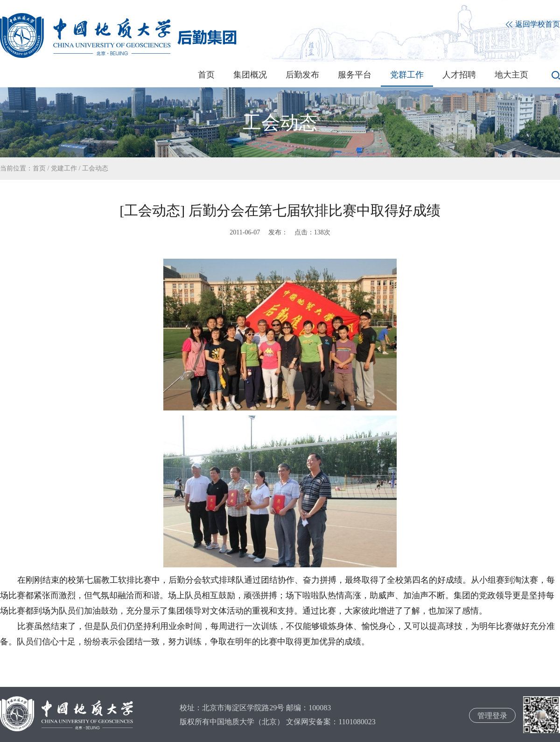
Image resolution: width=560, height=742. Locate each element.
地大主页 (511, 75)
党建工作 (64, 168)
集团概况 (250, 75)
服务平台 (355, 75)
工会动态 (95, 168)
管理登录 (492, 716)
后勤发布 (302, 75)
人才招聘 (459, 75)
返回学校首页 (533, 25)
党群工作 (407, 75)
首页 (206, 75)
